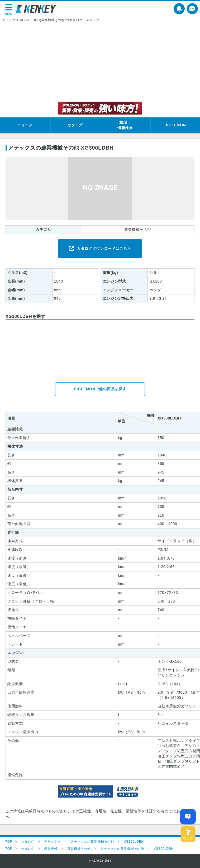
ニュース (25, 125)
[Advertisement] (100, 62)
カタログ (75, 125)
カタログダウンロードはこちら (104, 249)
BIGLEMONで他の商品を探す (100, 389)
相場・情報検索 (125, 125)
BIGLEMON (175, 125)
